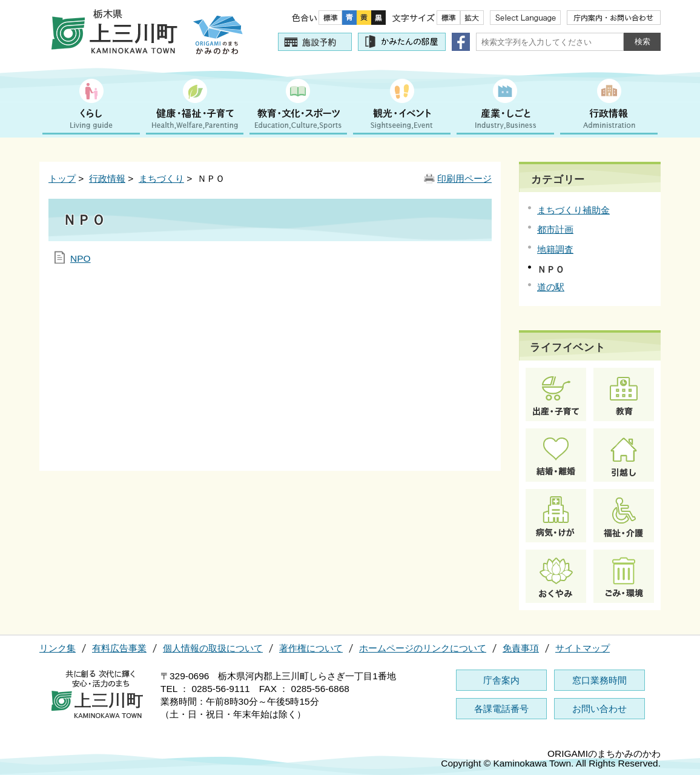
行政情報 (107, 178)
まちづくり (161, 178)
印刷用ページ (464, 178)
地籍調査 (555, 249)
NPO (81, 258)
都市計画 (555, 229)
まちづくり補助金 (573, 210)
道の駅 (551, 287)
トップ (62, 178)
